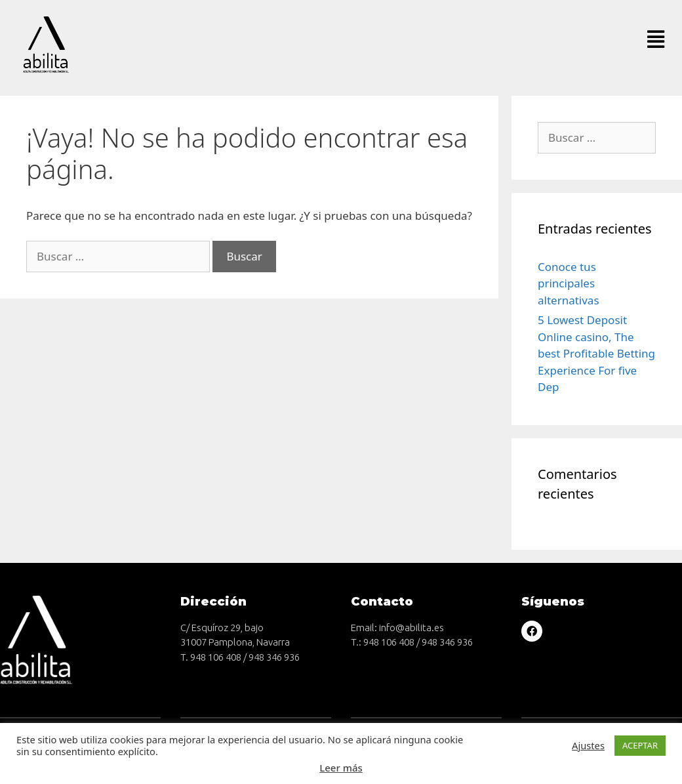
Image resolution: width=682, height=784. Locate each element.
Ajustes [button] (588, 745)
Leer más (341, 768)
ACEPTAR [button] (640, 745)
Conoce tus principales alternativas (569, 283)
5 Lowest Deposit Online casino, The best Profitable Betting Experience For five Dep (596, 353)
